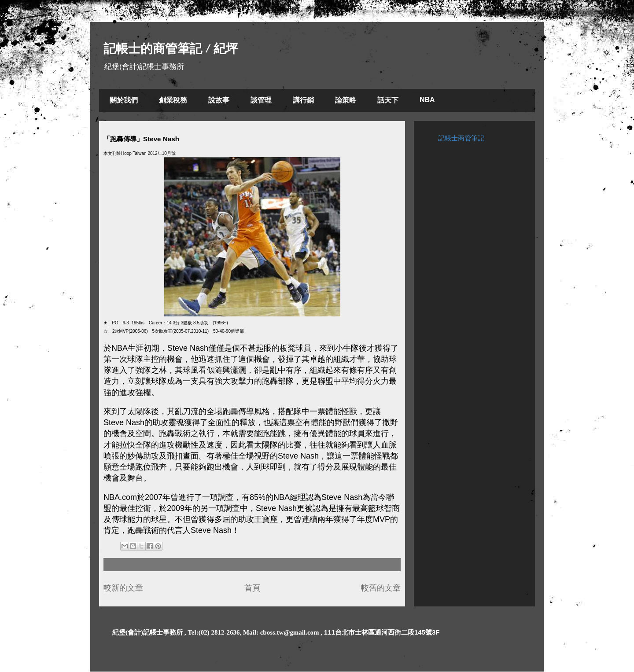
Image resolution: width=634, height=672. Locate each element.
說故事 (219, 100)
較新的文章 (123, 588)
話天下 (388, 100)
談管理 (261, 100)
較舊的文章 (381, 588)
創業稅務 (173, 100)
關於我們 (124, 100)
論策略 (346, 100)
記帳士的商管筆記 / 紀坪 (171, 49)
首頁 (252, 588)
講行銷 (303, 100)
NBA (427, 100)
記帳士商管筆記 (461, 138)
